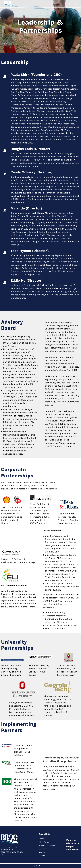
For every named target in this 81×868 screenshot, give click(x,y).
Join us (42, 852)
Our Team (43, 849)
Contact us (43, 856)
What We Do (44, 842)
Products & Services (47, 845)
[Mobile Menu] (73, 4)
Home (41, 839)
